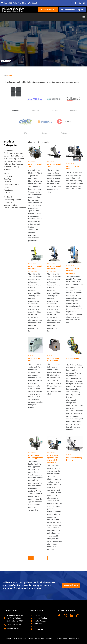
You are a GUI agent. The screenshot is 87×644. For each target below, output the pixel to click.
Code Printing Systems (13, 200)
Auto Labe (35, 111)
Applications (9, 151)
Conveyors (8, 202)
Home (5, 76)
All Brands (16, 111)
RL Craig (64, 133)
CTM (25, 133)
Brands (7, 174)
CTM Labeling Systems (13, 185)
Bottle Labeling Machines (14, 153)
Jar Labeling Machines (12, 161)
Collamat (74, 111)
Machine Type (9, 197)
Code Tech (54, 111)
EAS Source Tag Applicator (14, 159)
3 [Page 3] (41, 558)
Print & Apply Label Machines (15, 208)
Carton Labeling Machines (14, 156)
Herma (45, 133)
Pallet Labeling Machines (13, 164)
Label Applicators (11, 205)
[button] (84, 17)
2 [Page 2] (36, 558)
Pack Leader (9, 190)
